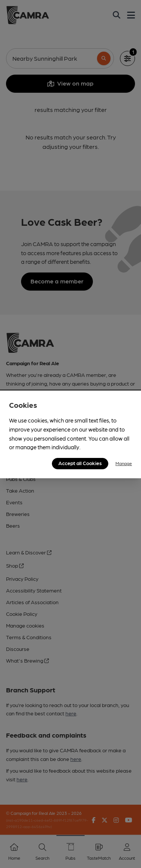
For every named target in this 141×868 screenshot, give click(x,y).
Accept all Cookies (80, 463)
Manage (124, 463)
